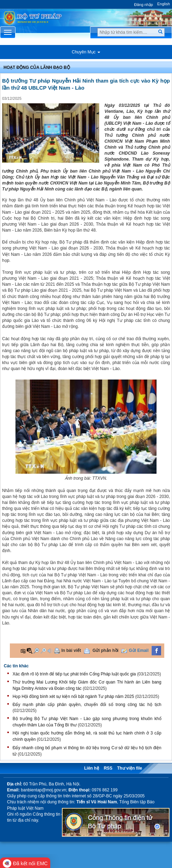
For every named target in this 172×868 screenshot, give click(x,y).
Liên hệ (91, 768)
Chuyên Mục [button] (86, 52)
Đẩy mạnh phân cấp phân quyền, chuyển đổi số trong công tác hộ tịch (87, 705)
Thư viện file (130, 768)
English (164, 4)
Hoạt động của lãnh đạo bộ (37, 67)
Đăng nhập (144, 5)
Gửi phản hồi (106, 650)
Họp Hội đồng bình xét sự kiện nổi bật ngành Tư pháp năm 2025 (73, 697)
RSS (108, 768)
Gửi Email (139, 650)
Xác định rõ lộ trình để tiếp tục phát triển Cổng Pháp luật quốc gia (74, 674)
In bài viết (71, 650)
